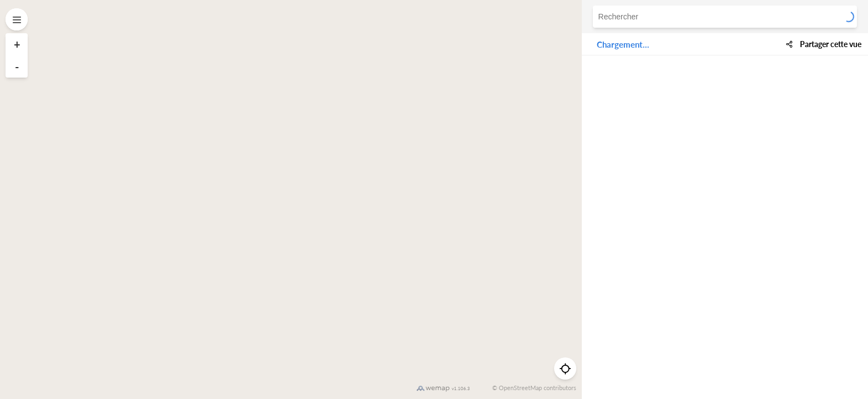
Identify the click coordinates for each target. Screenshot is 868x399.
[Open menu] (17, 19)
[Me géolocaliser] (565, 369)
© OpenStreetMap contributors (534, 388)
